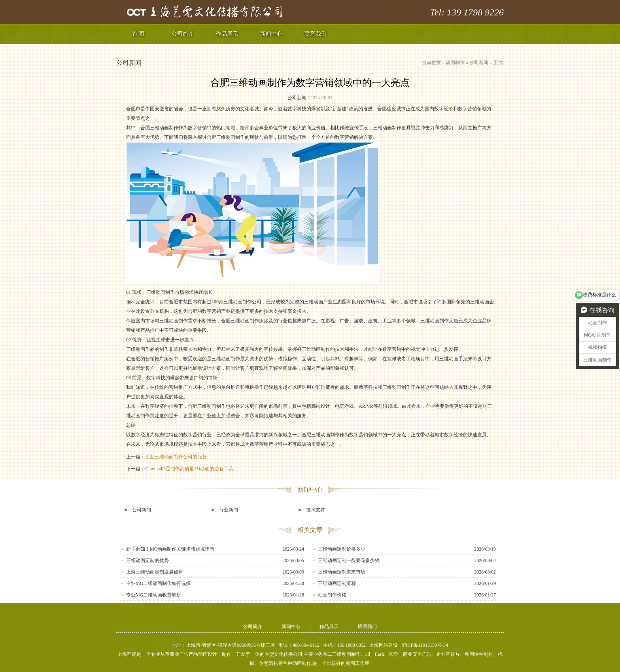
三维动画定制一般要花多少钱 (349, 560)
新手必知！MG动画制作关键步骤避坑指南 (170, 549)
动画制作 (455, 62)
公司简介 (183, 34)
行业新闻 (229, 510)
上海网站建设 (384, 645)
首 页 (138, 34)
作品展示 (227, 34)
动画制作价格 (332, 595)
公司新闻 (479, 62)
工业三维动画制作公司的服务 (176, 457)
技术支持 (316, 510)
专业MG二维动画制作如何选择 (158, 583)
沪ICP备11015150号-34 (425, 645)
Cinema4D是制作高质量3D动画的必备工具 (189, 469)
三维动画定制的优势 (147, 560)
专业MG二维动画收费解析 (154, 595)
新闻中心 (271, 34)
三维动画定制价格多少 (342, 549)
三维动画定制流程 (337, 583)
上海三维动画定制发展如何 (155, 572)
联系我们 (316, 34)
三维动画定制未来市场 (342, 572)
